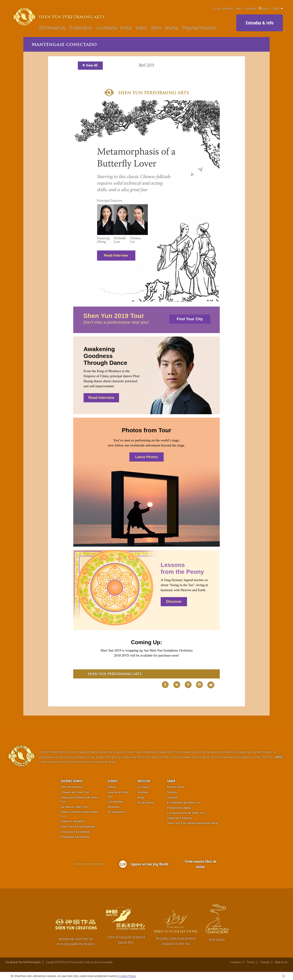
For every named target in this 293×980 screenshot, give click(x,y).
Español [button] (277, 8)
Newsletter (228, 8)
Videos (141, 27)
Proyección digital (179, 808)
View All (89, 65)
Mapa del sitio (281, 962)
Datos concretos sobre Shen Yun (79, 814)
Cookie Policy (127, 976)
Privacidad (265, 962)
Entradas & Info (260, 23)
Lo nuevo (144, 787)
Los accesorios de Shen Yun (186, 813)
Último (156, 27)
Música (172, 792)
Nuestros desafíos (73, 821)
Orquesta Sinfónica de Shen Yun (79, 800)
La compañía (106, 27)
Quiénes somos (72, 781)
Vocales (172, 797)
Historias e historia (179, 818)
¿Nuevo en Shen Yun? (76, 792)
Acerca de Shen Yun (118, 794)
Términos (251, 962)
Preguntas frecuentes (199, 27)
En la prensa (116, 812)
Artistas (126, 27)
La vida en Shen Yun (74, 807)
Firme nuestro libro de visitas (201, 864)
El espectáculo (81, 27)
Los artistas (115, 802)
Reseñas (172, 27)
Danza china (175, 787)
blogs (141, 797)
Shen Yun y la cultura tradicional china (192, 823)
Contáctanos (250, 8)
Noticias (144, 781)
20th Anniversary (52, 27)
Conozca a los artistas (75, 832)
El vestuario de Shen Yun (184, 802)
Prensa (217, 8)
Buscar (264, 8)
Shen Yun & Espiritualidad (78, 826)
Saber (238, 8)
